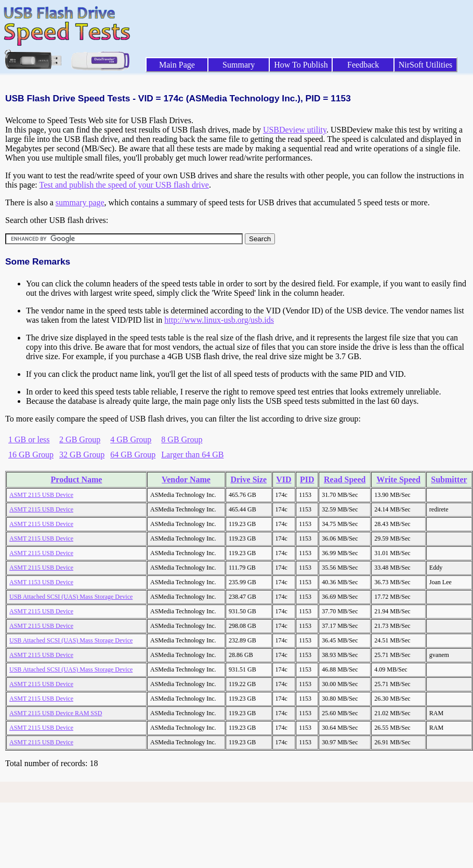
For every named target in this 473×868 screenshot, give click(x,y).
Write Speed (398, 479)
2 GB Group (80, 439)
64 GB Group (133, 455)
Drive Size (248, 479)
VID (284, 479)
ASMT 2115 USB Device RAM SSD (56, 713)
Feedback (363, 65)
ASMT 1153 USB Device (41, 582)
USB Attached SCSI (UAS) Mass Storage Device (71, 597)
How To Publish (301, 65)
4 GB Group (131, 439)
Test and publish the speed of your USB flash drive (124, 185)
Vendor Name (186, 479)
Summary (239, 65)
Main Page (177, 65)
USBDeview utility (295, 130)
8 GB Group (182, 439)
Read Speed (345, 479)
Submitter (449, 479)
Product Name (77, 479)
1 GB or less (29, 439)
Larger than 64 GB (192, 455)
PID (307, 479)
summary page (80, 202)
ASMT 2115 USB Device (41, 495)
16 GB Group (31, 455)
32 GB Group (82, 455)
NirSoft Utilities (426, 65)
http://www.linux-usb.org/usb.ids (219, 320)
